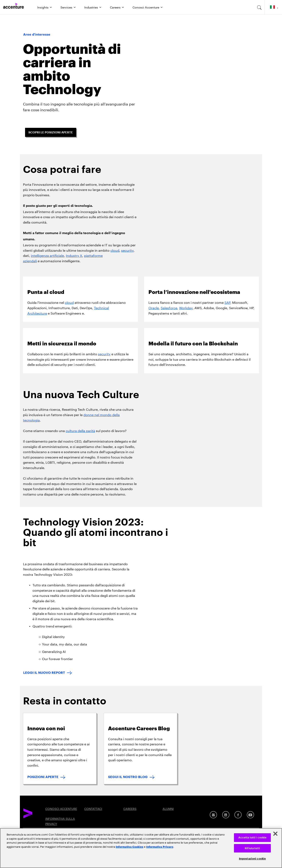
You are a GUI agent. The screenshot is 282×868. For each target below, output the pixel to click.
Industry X (74, 255)
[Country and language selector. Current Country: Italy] (273, 7)
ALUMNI (168, 808)
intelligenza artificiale (47, 255)
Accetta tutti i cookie (252, 837)
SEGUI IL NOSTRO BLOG (128, 777)
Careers (115, 7)
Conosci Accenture (146, 7)
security (127, 250)
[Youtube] (250, 815)
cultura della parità (80, 430)
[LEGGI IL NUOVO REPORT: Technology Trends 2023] (48, 673)
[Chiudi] (275, 834)
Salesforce (169, 307)
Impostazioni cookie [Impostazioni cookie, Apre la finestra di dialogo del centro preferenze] (252, 859)
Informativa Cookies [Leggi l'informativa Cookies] (130, 846)
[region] (141, 848)
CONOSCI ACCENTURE (61, 808)
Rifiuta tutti (252, 848)
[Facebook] (238, 815)
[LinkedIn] (226, 815)
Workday (186, 307)
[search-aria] (259, 7)
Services (66, 7)
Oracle (154, 307)
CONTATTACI (93, 808)
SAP (227, 302)
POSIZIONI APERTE (43, 777)
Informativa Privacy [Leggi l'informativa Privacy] (160, 846)
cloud (115, 250)
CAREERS (130, 808)
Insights (43, 7)
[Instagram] (213, 815)
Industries (91, 7)
